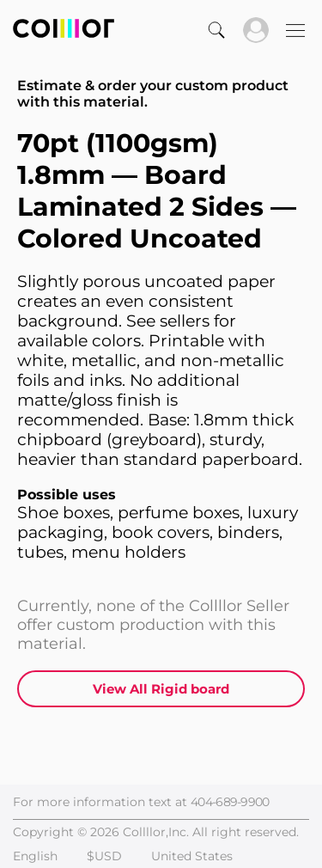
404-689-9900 (230, 802)
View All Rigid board (161, 689)
